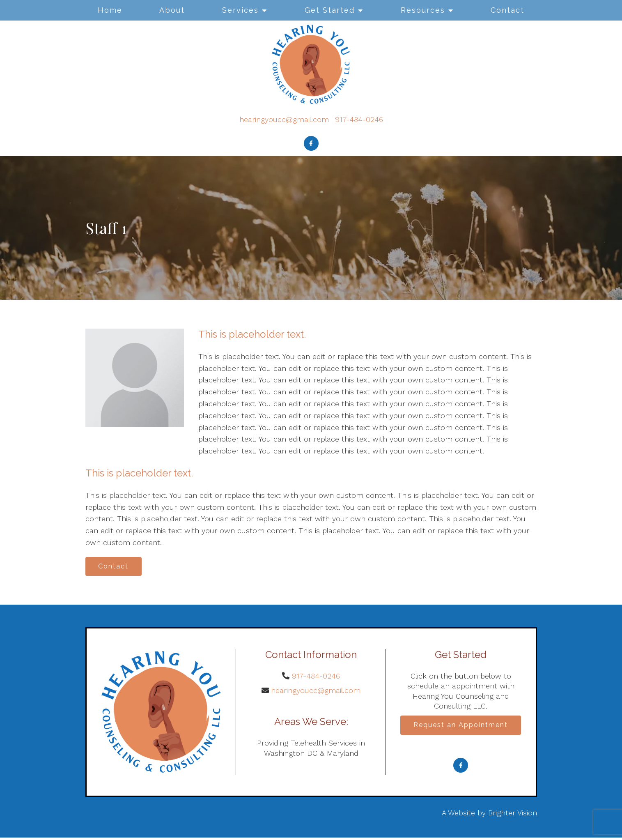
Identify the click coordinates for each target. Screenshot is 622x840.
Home (110, 10)
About (172, 10)
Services (240, 10)
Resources (423, 10)
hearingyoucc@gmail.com (284, 119)
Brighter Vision (513, 816)
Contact (507, 10)
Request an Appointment (461, 727)
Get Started (330, 10)
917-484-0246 (359, 119)
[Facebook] (311, 143)
